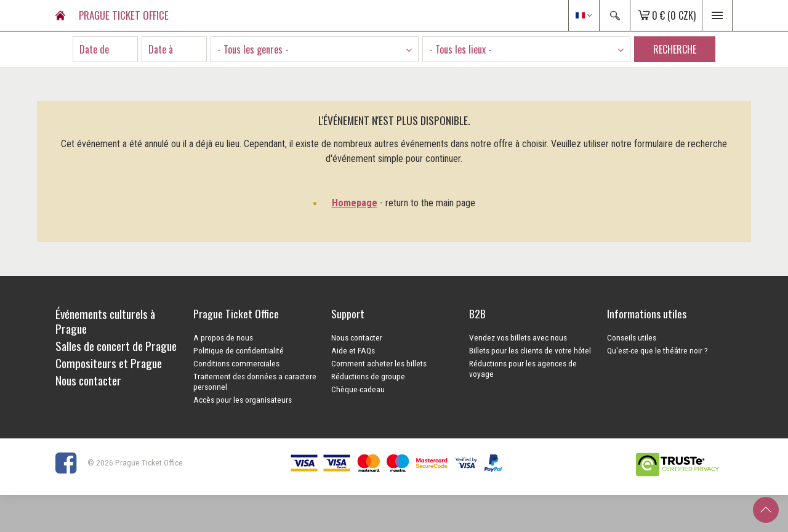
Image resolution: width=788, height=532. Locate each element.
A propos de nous (223, 337)
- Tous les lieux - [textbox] (460, 49)
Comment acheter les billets (379, 363)
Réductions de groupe (368, 376)
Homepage (355, 203)
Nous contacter (357, 337)
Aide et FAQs (353, 350)
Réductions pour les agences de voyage (523, 369)
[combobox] (315, 49)
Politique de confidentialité (239, 350)
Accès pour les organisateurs (243, 400)
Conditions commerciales (236, 363)
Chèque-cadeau (358, 389)
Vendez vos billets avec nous (518, 337)
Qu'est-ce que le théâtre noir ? (657, 350)
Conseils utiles (632, 337)
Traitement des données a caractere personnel (255, 381)
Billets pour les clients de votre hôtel (530, 350)
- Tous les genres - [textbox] (253, 49)
